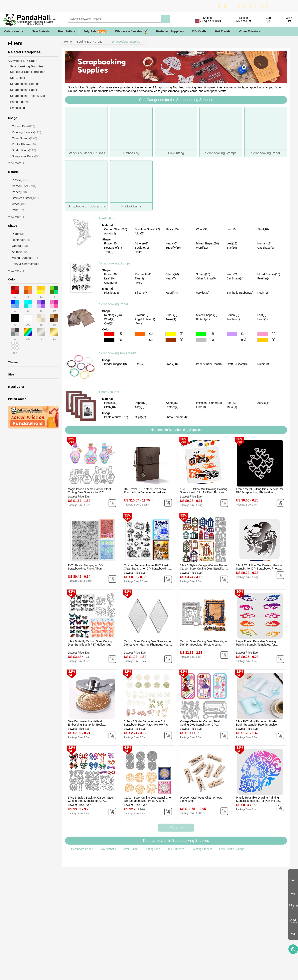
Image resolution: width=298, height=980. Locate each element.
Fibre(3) (201, 407)
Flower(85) (111, 243)
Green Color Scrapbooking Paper (201, 334)
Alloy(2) (139, 233)
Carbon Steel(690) (116, 229)
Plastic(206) (112, 293)
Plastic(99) (172, 229)
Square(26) (203, 274)
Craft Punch (130, 849)
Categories (12, 31)
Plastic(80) (111, 403)
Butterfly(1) (203, 319)
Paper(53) (141, 403)
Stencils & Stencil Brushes (28, 72)
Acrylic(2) (110, 233)
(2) (120, 333)
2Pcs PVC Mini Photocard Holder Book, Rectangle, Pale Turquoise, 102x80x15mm (257, 723)
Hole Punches (176, 849)
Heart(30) (171, 243)
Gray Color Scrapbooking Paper (201, 340)
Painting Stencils (202, 849)
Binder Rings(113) (115, 364)
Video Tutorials (250, 31)
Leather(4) (172, 407)
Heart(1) (262, 319)
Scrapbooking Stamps (115, 263)
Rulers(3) (263, 364)
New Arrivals (41, 31)
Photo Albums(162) (116, 417)
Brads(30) (172, 364)
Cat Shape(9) (266, 248)
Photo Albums (109, 392)
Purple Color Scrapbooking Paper (232, 334)
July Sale (95, 32)
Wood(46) (172, 403)
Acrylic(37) (203, 293)
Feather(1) (233, 319)
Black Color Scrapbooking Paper (109, 340)
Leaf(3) (262, 315)
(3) (182, 333)
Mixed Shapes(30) (207, 243)
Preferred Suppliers (170, 31)
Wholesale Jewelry (132, 32)
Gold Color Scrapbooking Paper (263, 340)
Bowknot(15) (143, 248)
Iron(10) (232, 229)
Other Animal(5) (206, 278)
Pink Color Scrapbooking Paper (263, 334)
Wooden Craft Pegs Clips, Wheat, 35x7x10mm (201, 799)
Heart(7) (171, 278)
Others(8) (171, 315)
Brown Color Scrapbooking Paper (171, 340)
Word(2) (109, 319)
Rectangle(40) (144, 274)
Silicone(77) (142, 293)
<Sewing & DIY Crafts (23, 61)
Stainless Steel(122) (147, 229)
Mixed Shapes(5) (207, 315)
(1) (120, 340)
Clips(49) (140, 417)
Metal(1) (232, 407)
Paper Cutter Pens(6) (209, 364)
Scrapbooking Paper (114, 304)
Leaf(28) (232, 243)
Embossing (17, 108)
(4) (273, 333)
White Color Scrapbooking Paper (140, 340)
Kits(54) (140, 364)
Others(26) (172, 274)
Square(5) (233, 315)
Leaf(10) (109, 278)
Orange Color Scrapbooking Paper (140, 334)
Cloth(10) (110, 407)
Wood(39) (202, 229)
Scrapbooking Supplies (126, 42)
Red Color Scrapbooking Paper (109, 334)
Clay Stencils (108, 849)
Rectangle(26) (113, 315)
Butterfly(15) (173, 248)
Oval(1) (109, 323)
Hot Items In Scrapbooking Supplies (176, 430)
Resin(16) (263, 293)
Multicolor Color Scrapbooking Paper (232, 340)
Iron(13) (232, 403)
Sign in (244, 19)
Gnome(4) (110, 283)
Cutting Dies (152, 849)
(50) (244, 340)
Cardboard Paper (82, 849)
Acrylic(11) (264, 403)
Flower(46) (111, 274)
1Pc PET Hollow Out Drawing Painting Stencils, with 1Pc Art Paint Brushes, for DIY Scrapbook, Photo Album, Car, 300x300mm (204, 491)
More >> (176, 828)
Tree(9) (109, 252)
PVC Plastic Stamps (232, 849)
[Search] (131, 19)
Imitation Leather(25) (209, 403)
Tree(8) (139, 278)
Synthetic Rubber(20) (240, 293)
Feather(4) (264, 278)
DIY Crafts (199, 31)
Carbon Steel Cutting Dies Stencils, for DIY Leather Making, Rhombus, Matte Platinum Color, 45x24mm (148, 643)
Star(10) (232, 248)
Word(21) (233, 274)
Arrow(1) (171, 319)
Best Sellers (67, 31)
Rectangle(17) (113, 248)
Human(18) (264, 243)
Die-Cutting (107, 218)
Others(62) (141, 243)
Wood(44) (172, 293)
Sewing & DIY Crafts (89, 42)
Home (68, 42)
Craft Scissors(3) (237, 364)
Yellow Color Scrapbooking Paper (171, 334)
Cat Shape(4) (235, 278)
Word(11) (202, 248)
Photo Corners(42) (177, 417)
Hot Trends (223, 31)
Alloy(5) (139, 407)
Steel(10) (263, 229)
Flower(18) (141, 315)
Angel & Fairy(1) (145, 319)
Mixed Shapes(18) (269, 274)
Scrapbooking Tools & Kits (118, 353)
